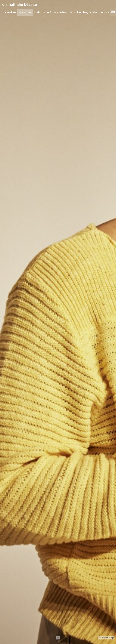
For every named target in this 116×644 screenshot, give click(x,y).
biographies (90, 13)
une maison (60, 13)
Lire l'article (11, 569)
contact (104, 13)
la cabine (75, 13)
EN (113, 13)
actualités (10, 13)
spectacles (25, 13)
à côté (47, 13)
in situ (38, 13)
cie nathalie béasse (20, 5)
